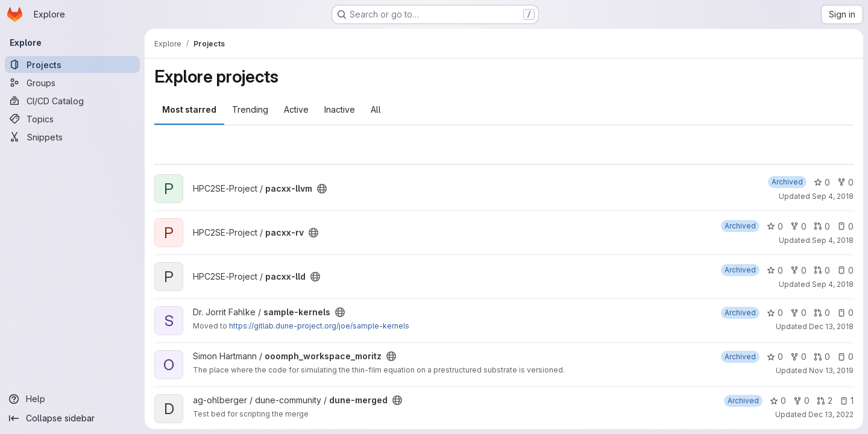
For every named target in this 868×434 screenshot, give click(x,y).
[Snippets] (72, 137)
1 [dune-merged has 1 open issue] (847, 401)
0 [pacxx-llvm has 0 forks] (845, 182)
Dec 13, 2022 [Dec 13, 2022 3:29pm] (831, 414)
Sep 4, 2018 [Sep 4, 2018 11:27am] (833, 284)
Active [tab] (296, 109)
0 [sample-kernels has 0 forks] (798, 313)
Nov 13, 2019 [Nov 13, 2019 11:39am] (831, 370)
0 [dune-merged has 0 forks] (801, 401)
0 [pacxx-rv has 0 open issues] (845, 226)
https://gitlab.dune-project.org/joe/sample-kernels (319, 326)
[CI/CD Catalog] (72, 101)
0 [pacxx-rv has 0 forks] (798, 226)
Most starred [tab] (189, 109)
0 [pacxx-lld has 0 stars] (775, 270)
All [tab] (376, 109)
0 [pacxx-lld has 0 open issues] (845, 270)
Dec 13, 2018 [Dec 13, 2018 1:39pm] (831, 326)
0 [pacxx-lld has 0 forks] (798, 270)
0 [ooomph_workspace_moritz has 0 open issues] (845, 357)
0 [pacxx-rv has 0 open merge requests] (822, 226)
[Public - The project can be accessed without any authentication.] (322, 189)
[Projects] (72, 64)
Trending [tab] (250, 109)
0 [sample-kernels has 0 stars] (775, 313)
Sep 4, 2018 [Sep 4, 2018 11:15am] (833, 196)
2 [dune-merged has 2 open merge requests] (825, 401)
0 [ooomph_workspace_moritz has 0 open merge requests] (822, 357)
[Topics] (72, 119)
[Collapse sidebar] (72, 418)
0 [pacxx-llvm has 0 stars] (822, 182)
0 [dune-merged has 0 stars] (778, 401)
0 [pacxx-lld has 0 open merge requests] (822, 270)
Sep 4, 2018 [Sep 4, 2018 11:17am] (833, 240)
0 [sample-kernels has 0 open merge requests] (822, 313)
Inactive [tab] (340, 109)
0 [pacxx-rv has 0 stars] (775, 226)
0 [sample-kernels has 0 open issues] (845, 313)
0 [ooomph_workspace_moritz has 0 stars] (775, 357)
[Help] (72, 399)
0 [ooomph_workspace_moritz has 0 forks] (798, 357)
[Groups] (72, 83)
